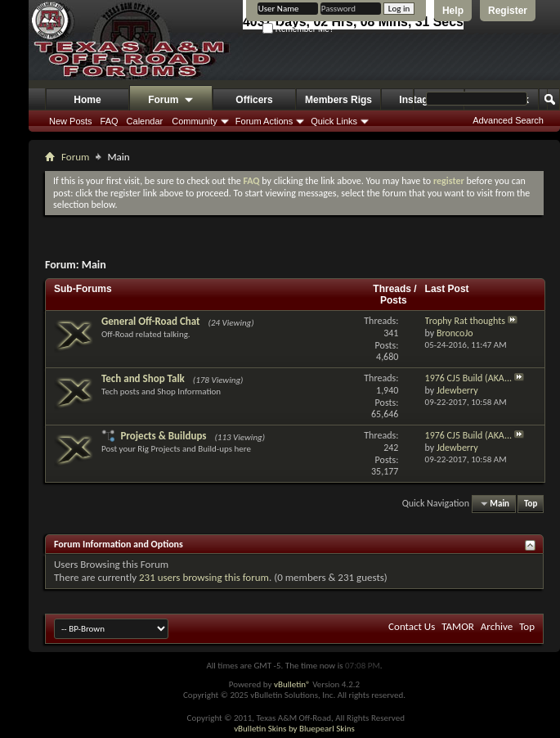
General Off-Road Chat (151, 321)
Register (508, 11)
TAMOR (458, 626)
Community (195, 121)
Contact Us (412, 626)
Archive (497, 626)
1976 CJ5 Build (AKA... (468, 378)
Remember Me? (298, 29)
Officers (254, 100)
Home (87, 100)
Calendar (145, 121)
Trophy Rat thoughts (465, 321)
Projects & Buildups (163, 436)
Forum (171, 101)
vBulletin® (292, 684)
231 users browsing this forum (204, 577)
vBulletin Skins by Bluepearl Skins (294, 729)
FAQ (110, 121)
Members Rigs (338, 100)
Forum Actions (264, 121)
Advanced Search (508, 120)
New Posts (71, 121)
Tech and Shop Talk (143, 378)
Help (453, 11)
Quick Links (334, 121)
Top (531, 504)
